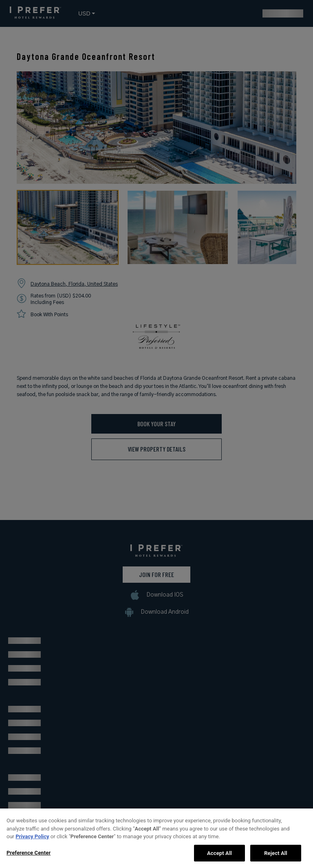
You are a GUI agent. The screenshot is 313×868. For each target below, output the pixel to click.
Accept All (219, 857)
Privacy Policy (32, 840)
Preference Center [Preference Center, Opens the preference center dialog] (29, 857)
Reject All (276, 857)
